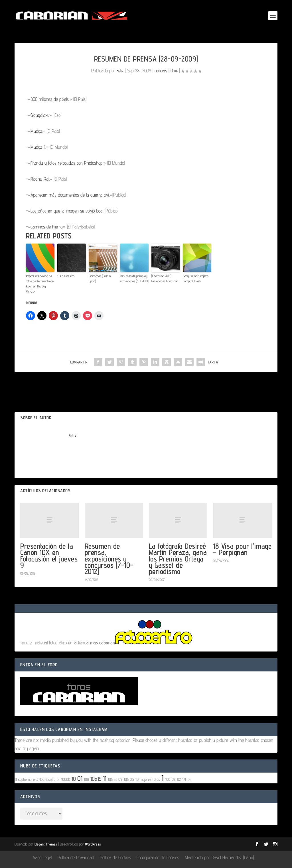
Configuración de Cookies (158, 857)
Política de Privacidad (76, 857)
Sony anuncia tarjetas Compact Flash (196, 278)
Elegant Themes (46, 844)
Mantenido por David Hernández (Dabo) (219, 857)
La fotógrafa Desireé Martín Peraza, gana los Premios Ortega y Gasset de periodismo (178, 559)
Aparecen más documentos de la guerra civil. (70, 195)
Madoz (36, 131)
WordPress (93, 844)
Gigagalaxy (40, 115)
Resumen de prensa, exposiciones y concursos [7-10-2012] (109, 559)
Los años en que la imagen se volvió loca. (67, 211)
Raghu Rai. (40, 179)
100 (168, 779)
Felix (120, 71)
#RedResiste (46, 779)
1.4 (184, 779)
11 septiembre (25, 779)
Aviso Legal (42, 857)
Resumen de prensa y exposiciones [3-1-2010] (134, 278)
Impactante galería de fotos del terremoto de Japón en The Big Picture (40, 284)
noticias (161, 71)
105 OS (129, 779)
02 (179, 779)
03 (115, 780)
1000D (66, 779)
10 (74, 779)
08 (174, 779)
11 (105, 778)
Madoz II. (38, 147)
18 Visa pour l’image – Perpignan (242, 549)
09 (120, 779)
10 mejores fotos (148, 779)
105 (110, 779)
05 (58, 780)
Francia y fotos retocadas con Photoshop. (67, 163)
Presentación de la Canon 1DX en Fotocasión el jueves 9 (49, 555)
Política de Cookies (115, 857)
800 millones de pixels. (50, 99)
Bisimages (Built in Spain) (100, 278)
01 (80, 778)
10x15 (96, 779)
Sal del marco (66, 276)
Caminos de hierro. (47, 227)
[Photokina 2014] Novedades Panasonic (165, 278)
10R (86, 779)
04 (189, 780)
